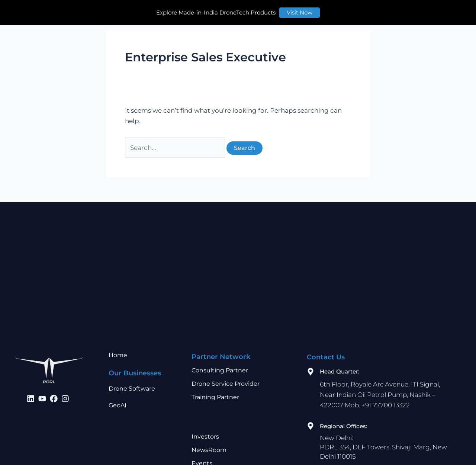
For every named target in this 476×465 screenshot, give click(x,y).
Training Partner (215, 392)
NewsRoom (209, 445)
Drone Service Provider (226, 379)
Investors (271, 10)
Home (118, 10)
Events (202, 458)
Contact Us (374, 10)
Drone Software (132, 384)
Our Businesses (162, 10)
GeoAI (118, 400)
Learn (304, 10)
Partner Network (221, 10)
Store (413, 10)
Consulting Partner (220, 365)
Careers (335, 10)
